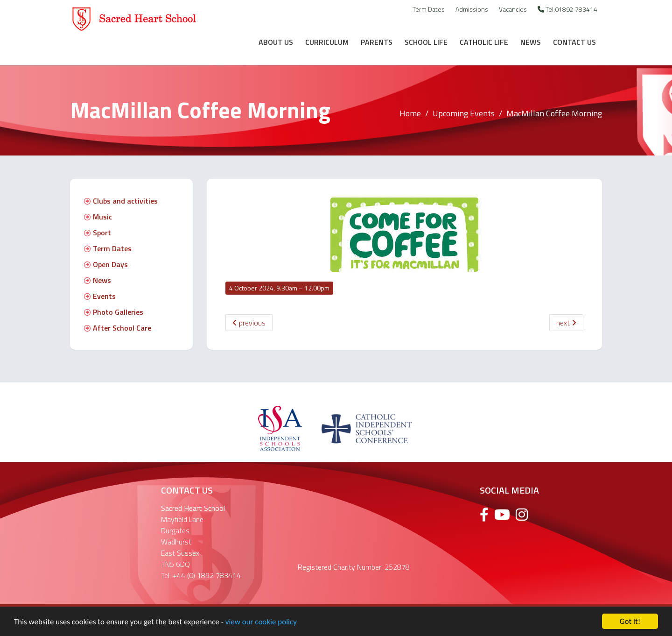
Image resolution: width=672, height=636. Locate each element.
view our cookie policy (261, 622)
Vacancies (513, 9)
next (566, 323)
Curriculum (327, 42)
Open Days (106, 264)
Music (98, 217)
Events (100, 296)
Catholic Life (484, 42)
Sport (98, 233)
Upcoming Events (464, 113)
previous (249, 323)
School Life (426, 42)
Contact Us (574, 42)
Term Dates (429, 9)
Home (410, 113)
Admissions (472, 9)
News (531, 42)
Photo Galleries (114, 312)
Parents (377, 42)
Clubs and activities (121, 201)
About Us (276, 42)
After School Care (118, 328)
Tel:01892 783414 (567, 9)
